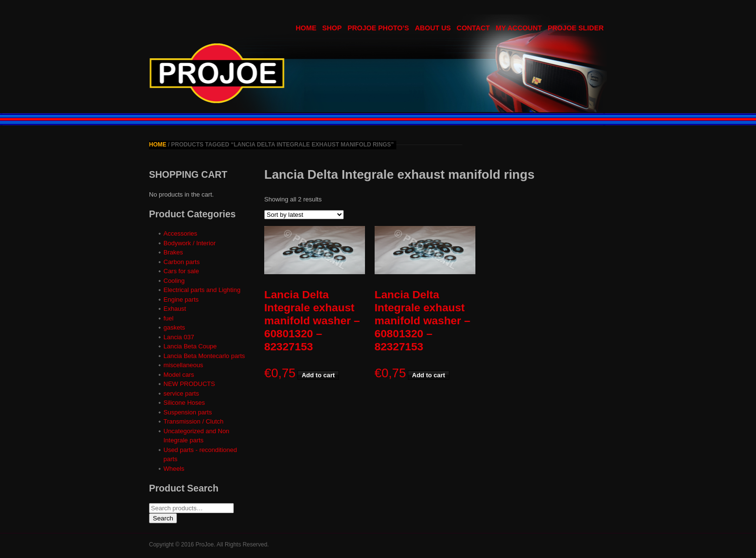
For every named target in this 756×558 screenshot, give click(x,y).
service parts (181, 393)
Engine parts (181, 299)
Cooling (174, 281)
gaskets (174, 327)
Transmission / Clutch (194, 421)
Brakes (173, 252)
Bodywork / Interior (189, 243)
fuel (169, 318)
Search (163, 518)
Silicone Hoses (184, 403)
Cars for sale (181, 271)
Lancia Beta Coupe (190, 346)
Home (158, 145)
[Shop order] (304, 215)
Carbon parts (182, 262)
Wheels (174, 469)
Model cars (179, 375)
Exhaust (175, 309)
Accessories (180, 233)
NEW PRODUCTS (189, 384)
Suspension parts (188, 412)
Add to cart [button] (318, 375)
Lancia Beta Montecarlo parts (204, 356)
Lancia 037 (179, 337)
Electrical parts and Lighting (202, 290)
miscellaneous (183, 365)
